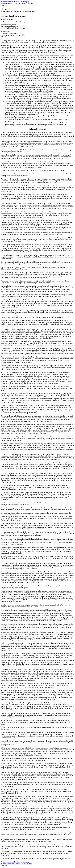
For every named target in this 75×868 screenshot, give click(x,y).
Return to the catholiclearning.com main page (15, 2)
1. (1, 133)
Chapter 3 (4, 5)
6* (38, 114)
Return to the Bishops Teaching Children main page (17, 3)
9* (66, 125)
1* (30, 66)
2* (57, 73)
